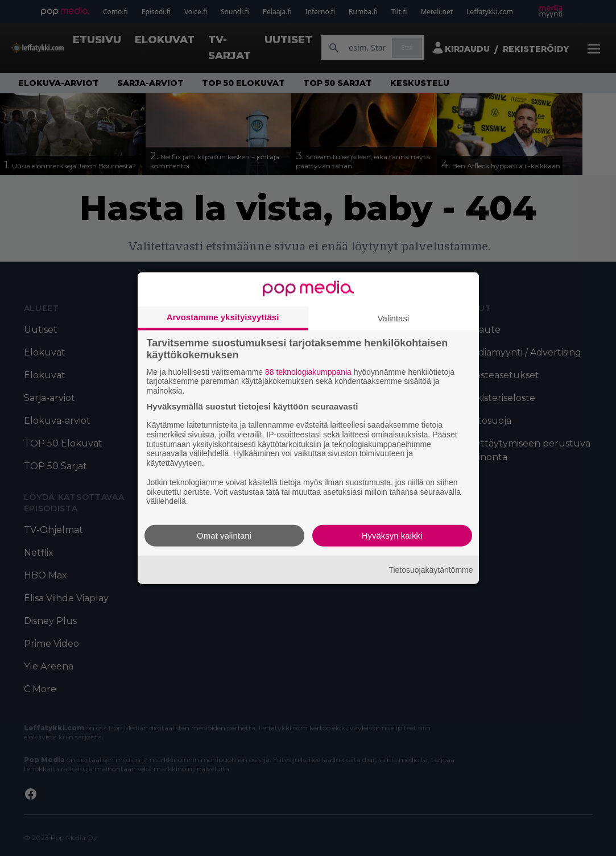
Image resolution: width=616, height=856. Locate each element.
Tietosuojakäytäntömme (431, 569)
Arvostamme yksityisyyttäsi (223, 317)
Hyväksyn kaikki (392, 535)
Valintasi (394, 318)
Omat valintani (224, 535)
